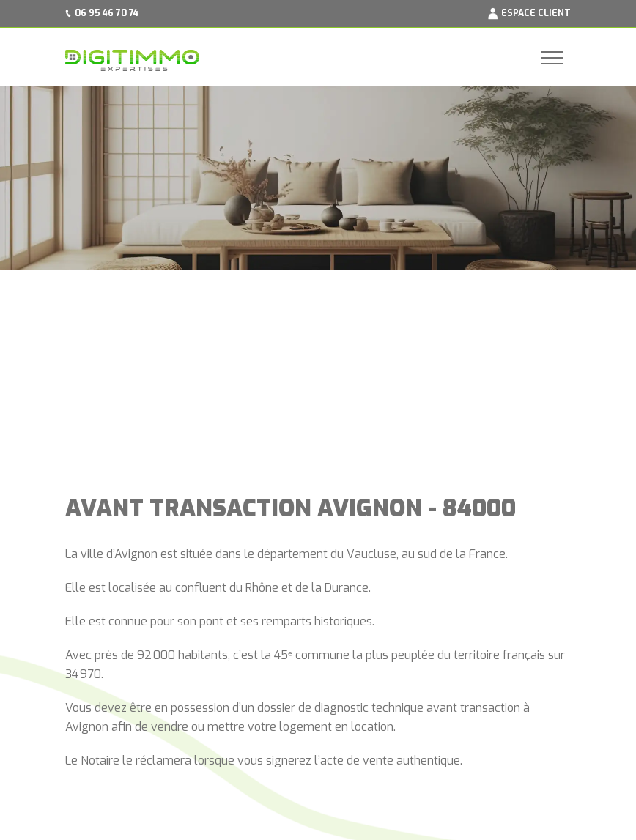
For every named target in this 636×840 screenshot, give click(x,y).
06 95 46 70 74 (107, 13)
